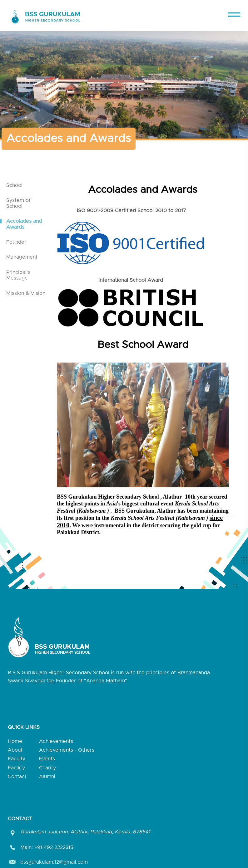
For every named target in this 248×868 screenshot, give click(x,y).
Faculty (17, 759)
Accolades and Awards (24, 224)
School (14, 185)
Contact (17, 777)
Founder (16, 242)
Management (22, 257)
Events (47, 759)
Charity (47, 768)
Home (15, 741)
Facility (16, 768)
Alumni (47, 777)
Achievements (56, 741)
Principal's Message (18, 275)
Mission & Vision (26, 293)
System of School (18, 203)
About (15, 750)
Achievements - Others (67, 750)
